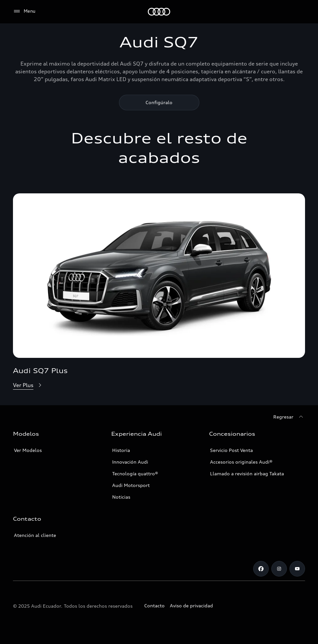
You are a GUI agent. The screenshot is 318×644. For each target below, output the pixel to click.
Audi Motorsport (131, 485)
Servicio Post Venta (231, 450)
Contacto (154, 606)
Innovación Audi (130, 462)
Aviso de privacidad (191, 606)
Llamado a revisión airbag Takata (247, 474)
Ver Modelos (28, 450)
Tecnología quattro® (135, 474)
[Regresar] (289, 417)
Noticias (121, 497)
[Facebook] (261, 569)
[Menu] (24, 11)
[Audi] (159, 12)
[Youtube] (297, 569)
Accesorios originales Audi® (241, 462)
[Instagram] (279, 569)
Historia (121, 450)
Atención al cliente (35, 535)
